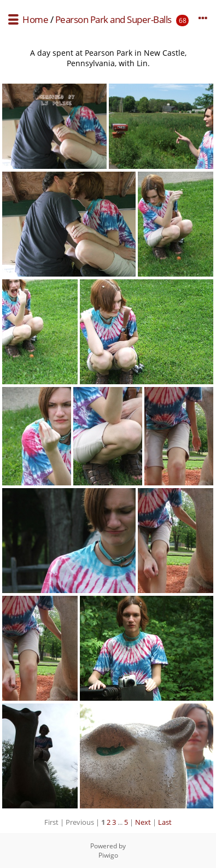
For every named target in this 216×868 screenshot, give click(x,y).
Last (165, 822)
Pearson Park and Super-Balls (113, 19)
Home (35, 19)
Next (143, 822)
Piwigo (108, 855)
